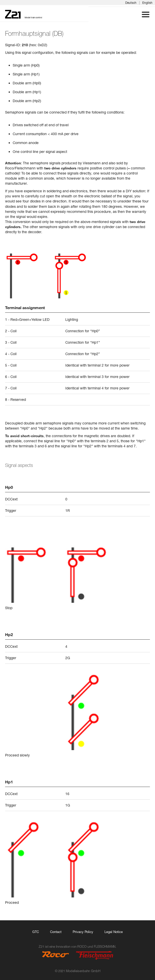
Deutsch (131, 3)
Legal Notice (114, 932)
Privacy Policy (83, 932)
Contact (56, 932)
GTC (36, 932)
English (147, 3)
